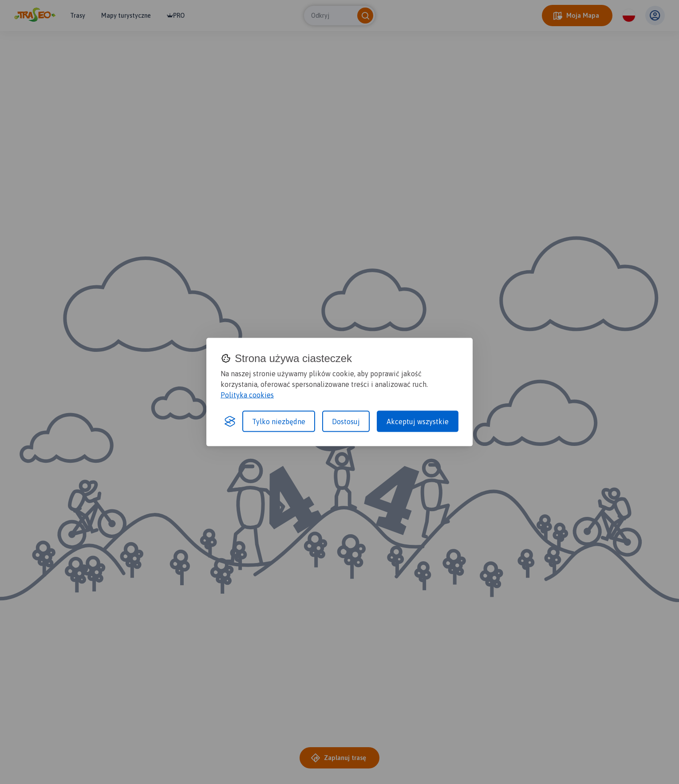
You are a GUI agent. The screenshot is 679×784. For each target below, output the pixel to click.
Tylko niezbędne (279, 422)
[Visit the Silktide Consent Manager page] (230, 422)
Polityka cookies (247, 395)
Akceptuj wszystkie (418, 422)
